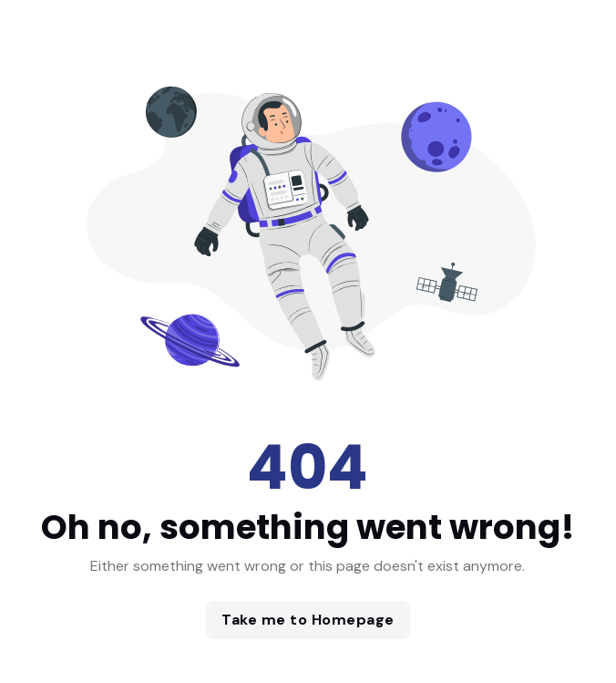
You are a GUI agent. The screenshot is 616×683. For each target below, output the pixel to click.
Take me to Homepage (308, 620)
